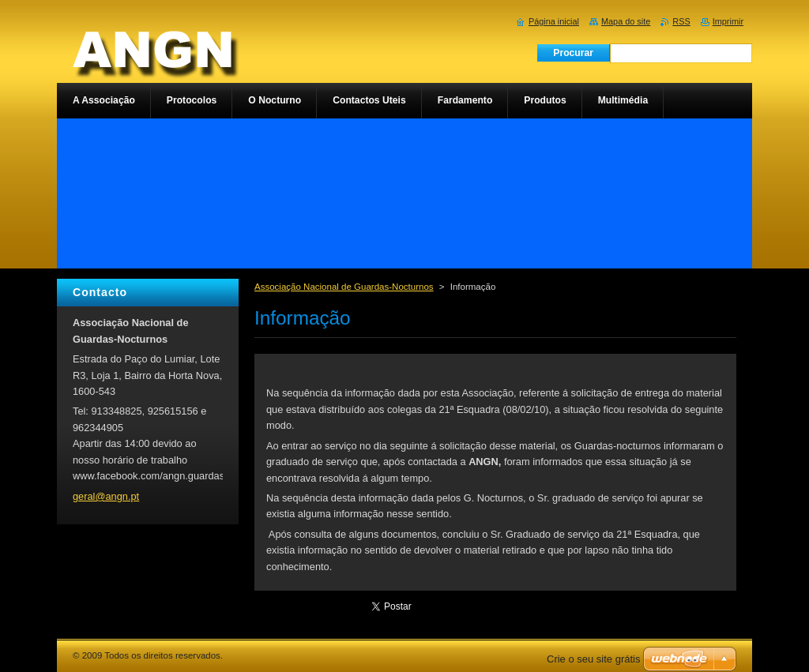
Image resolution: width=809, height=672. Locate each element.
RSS (681, 21)
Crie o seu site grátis (594, 659)
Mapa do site (626, 21)
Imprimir (728, 21)
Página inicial (554, 21)
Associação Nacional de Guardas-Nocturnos (344, 287)
